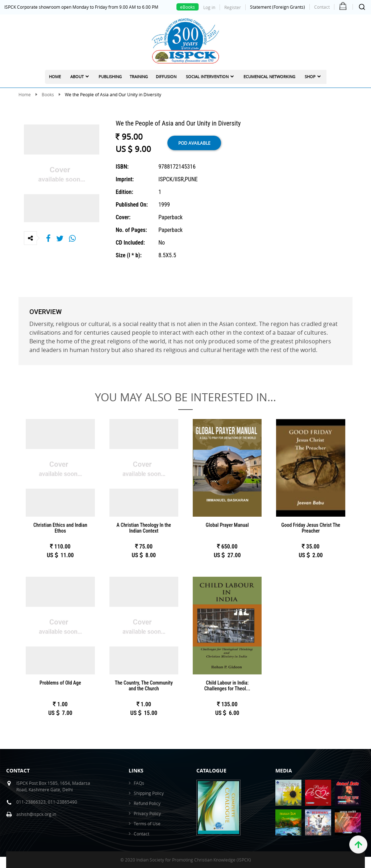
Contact (322, 7)
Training (139, 77)
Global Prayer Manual (227, 525)
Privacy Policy (147, 813)
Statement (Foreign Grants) (278, 7)
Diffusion (166, 77)
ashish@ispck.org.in (36, 814)
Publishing (110, 77)
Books (48, 94)
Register (233, 7)
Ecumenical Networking (269, 77)
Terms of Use (147, 823)
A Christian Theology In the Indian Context (144, 528)
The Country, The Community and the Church (144, 686)
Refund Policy (147, 803)
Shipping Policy (149, 793)
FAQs (139, 783)
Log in (209, 7)
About (77, 77)
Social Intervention (207, 77)
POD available (194, 143)
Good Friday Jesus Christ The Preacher (311, 528)
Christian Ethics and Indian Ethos (60, 528)
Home (55, 77)
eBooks (187, 7)
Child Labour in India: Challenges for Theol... (227, 686)
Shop (310, 77)
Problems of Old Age (60, 683)
